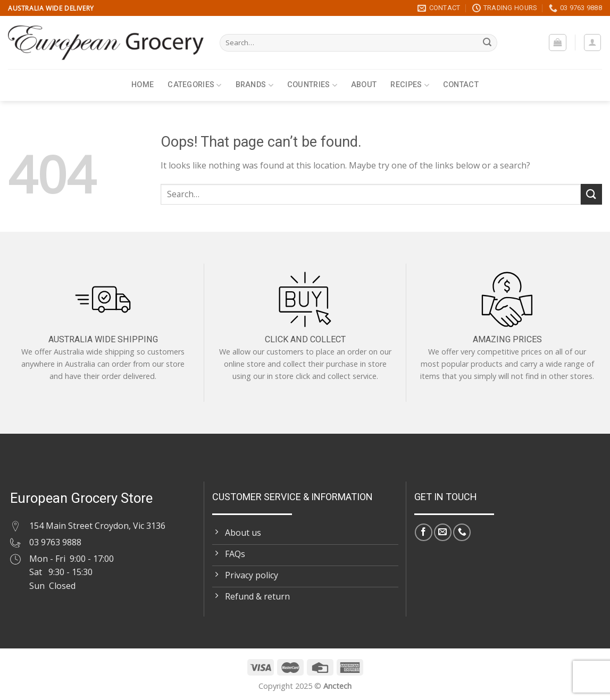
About (364, 85)
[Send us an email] (443, 532)
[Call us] (462, 532)
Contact (461, 85)
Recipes (410, 85)
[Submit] (488, 43)
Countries (312, 85)
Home (143, 85)
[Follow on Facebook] (424, 532)
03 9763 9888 (55, 542)
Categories (194, 85)
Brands (254, 85)
